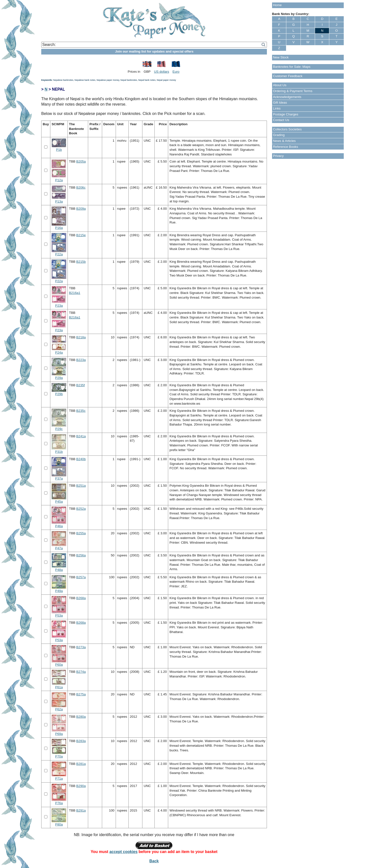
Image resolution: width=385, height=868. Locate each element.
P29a (59, 378)
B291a (81, 810)
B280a (81, 717)
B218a (81, 337)
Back (154, 861)
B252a (81, 509)
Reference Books (286, 147)
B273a (81, 647)
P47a (59, 548)
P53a (59, 615)
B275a (81, 694)
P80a (59, 824)
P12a (59, 180)
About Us (280, 85)
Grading (279, 135)
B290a (81, 786)
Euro (176, 72)
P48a (59, 570)
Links (277, 108)
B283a (81, 741)
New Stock (281, 57)
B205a (81, 161)
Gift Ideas (280, 103)
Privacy (278, 156)
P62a (59, 709)
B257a (81, 577)
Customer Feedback (288, 76)
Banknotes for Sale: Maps (292, 67)
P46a (59, 526)
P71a (59, 778)
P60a (59, 665)
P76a (59, 803)
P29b (59, 394)
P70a (59, 756)
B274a (81, 672)
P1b (59, 150)
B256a (81, 555)
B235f (81, 385)
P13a (59, 201)
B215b (81, 262)
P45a (59, 502)
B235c (81, 411)
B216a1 (75, 293)
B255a (81, 533)
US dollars (161, 72)
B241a (81, 436)
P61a (59, 687)
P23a (59, 306)
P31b (59, 452)
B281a (81, 764)
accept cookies (123, 852)
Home (277, 5)
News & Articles (284, 141)
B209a (81, 209)
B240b (81, 459)
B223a (81, 360)
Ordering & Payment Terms (293, 91)
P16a (59, 228)
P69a (59, 734)
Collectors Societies (287, 129)
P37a (59, 478)
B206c (81, 187)
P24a (59, 352)
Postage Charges (286, 114)
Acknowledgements (287, 97)
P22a (59, 254)
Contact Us (281, 120)
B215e (81, 235)
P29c (59, 429)
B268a (81, 598)
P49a (59, 591)
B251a (81, 486)
